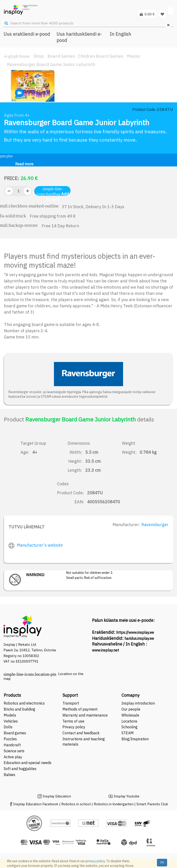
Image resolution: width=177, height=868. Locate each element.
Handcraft (12, 745)
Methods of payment (80, 709)
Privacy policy (74, 727)
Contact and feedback (81, 733)
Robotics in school (76, 804)
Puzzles (10, 739)
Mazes (133, 56)
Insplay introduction (138, 703)
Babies (9, 775)
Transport (71, 703)
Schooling (130, 727)
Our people (131, 709)
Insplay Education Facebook (36, 804)
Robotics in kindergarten (114, 804)
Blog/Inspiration (135, 739)
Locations (129, 721)
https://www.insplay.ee (135, 632)
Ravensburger (155, 525)
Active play (13, 757)
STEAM (128, 733)
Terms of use (73, 721)
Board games (15, 733)
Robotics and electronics (24, 703)
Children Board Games (101, 56)
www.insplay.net (105, 650)
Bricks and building (19, 709)
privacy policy (95, 861)
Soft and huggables (20, 769)
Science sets (15, 751)
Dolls (8, 727)
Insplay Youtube (127, 796)
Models (10, 715)
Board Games (61, 56)
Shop (39, 56)
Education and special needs (28, 763)
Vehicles (11, 721)
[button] (11, 92)
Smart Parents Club (152, 804)
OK (162, 862)
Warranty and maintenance (86, 715)
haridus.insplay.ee (139, 638)
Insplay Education (57, 796)
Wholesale (130, 715)
